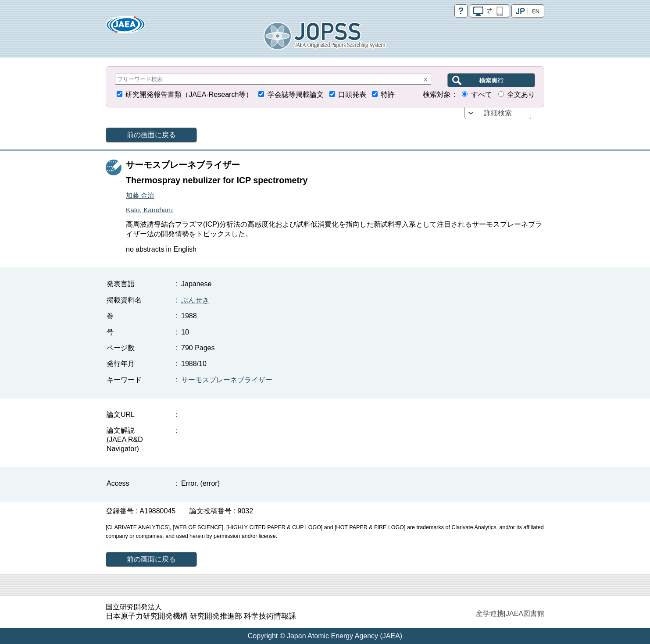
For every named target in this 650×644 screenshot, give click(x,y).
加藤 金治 (140, 195)
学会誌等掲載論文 (296, 94)
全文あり (521, 94)
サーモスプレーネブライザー (227, 380)
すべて (482, 94)
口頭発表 (352, 94)
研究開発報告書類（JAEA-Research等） (189, 94)
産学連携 (490, 614)
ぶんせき (195, 300)
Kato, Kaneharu (149, 210)
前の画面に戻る (151, 135)
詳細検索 (498, 113)
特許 (388, 94)
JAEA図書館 (525, 614)
